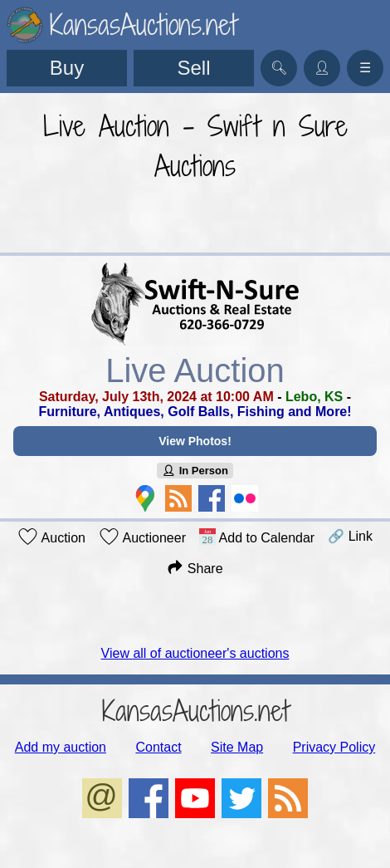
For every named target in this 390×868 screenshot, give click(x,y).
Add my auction (61, 747)
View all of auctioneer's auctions (195, 653)
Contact (158, 747)
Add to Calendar (257, 537)
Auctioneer (142, 537)
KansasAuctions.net (195, 711)
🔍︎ (279, 68)
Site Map (237, 747)
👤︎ (322, 68)
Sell (193, 68)
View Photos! (195, 441)
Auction (51, 537)
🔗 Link (350, 536)
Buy (67, 68)
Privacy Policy (334, 747)
